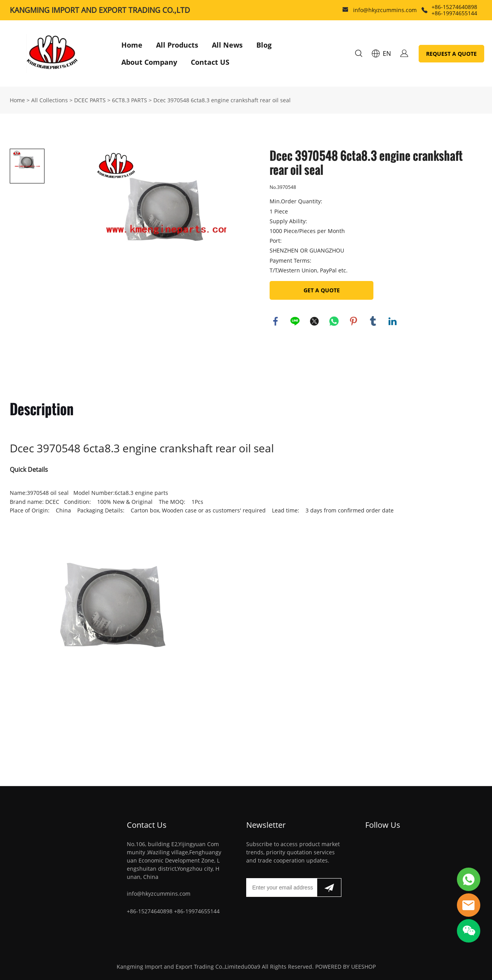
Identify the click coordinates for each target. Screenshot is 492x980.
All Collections (50, 100)
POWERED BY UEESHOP (345, 967)
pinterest (353, 321)
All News (227, 45)
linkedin (393, 321)
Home (132, 45)
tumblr (373, 321)
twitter (314, 321)
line (295, 321)
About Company (149, 62)
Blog (264, 45)
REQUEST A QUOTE (451, 54)
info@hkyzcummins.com (385, 10)
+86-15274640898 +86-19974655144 (454, 10)
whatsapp (334, 321)
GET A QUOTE (322, 290)
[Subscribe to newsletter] (329, 888)
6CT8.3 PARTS (130, 100)
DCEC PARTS (90, 100)
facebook (275, 321)
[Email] (282, 888)
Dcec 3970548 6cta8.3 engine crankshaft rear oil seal (222, 100)
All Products (177, 45)
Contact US (210, 62)
